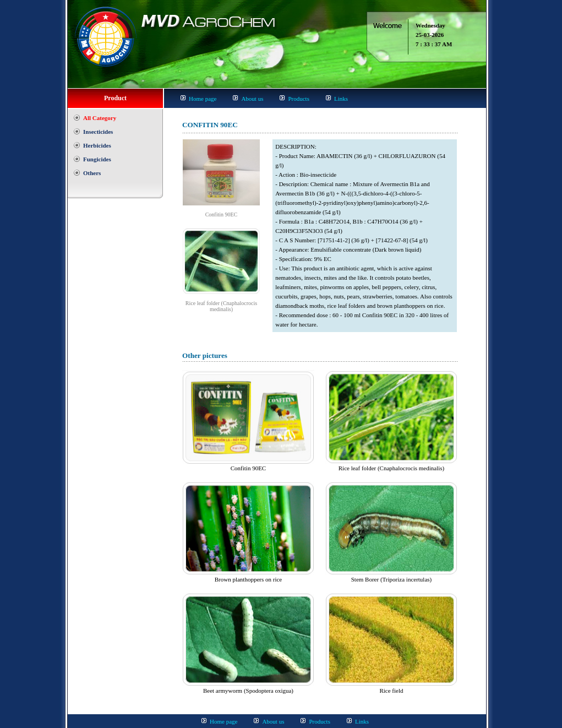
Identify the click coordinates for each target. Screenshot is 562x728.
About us (252, 99)
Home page (203, 99)
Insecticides (98, 132)
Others (92, 173)
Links (341, 99)
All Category (100, 118)
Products (299, 99)
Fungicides (97, 159)
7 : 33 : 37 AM (434, 44)
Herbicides (97, 145)
